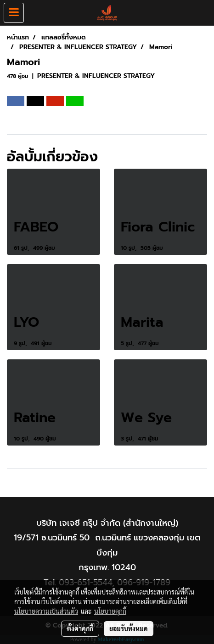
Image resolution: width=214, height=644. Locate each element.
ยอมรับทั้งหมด (129, 628)
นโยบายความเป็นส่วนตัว (46, 611)
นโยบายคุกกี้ (110, 611)
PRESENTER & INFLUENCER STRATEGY (96, 76)
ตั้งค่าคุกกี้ (80, 628)
